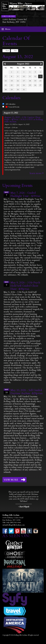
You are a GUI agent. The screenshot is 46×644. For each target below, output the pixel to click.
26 (35, 85)
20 (40, 81)
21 (6, 85)
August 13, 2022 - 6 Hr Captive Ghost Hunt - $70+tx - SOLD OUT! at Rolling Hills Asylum (24, 120)
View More (11, 480)
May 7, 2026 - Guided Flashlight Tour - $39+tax (25, 194)
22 (12, 85)
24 (24, 85)
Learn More (36, 173)
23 (18, 85)
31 (24, 90)
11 (30, 76)
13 (40, 76)
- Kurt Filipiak (24, 507)
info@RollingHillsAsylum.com (14, 525)
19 (35, 81)
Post (14, 51)
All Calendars (11, 104)
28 (6, 90)
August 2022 (23, 64)
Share (6, 51)
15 (12, 81)
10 (24, 76)
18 (30, 81)
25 (30, 85)
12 (35, 76)
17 (24, 81)
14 (6, 81)
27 (40, 85)
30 (18, 90)
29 (12, 90)
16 (18, 81)
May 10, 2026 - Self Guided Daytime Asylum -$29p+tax (26, 392)
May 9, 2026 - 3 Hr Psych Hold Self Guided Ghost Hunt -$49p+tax (25, 286)
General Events (13, 107)
